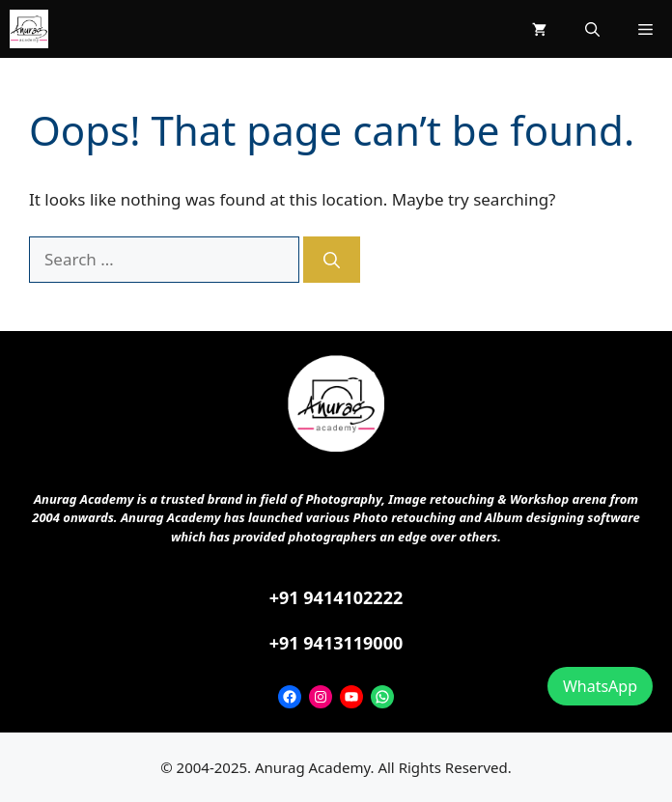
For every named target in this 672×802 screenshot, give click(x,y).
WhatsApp (600, 686)
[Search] (332, 260)
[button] (592, 29)
